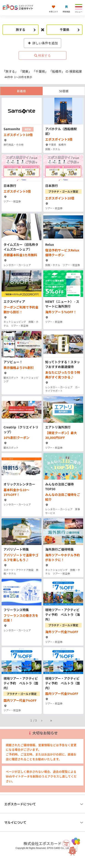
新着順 (21, 91)
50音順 (64, 91)
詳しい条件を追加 (42, 43)
